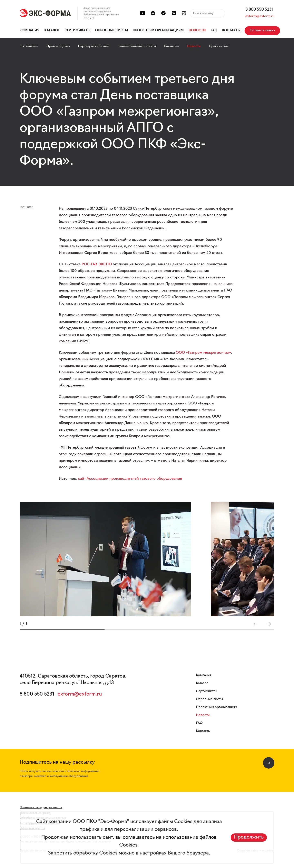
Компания (30, 30)
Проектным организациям (158, 30)
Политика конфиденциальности (41, 808)
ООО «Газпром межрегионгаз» (203, 353)
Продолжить (249, 837)
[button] (269, 624)
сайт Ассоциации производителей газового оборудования (130, 479)
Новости (197, 30)
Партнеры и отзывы (94, 46)
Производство (58, 46)
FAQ (214, 30)
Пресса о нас (219, 46)
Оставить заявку (262, 30)
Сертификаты (77, 30)
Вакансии (171, 46)
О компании (29, 46)
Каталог (52, 30)
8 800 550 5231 (259, 10)
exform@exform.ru (260, 16)
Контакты (231, 30)
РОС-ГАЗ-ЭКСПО (97, 264)
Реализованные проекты (137, 46)
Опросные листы (111, 30)
